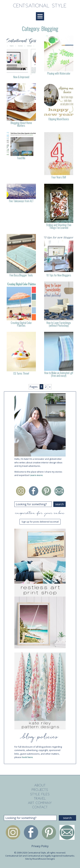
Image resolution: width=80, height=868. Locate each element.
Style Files (40, 794)
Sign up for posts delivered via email (40, 522)
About (40, 785)
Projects (40, 790)
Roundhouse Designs (44, 859)
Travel (40, 799)
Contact (40, 807)
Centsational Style (40, 6)
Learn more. (36, 475)
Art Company (40, 803)
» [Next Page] (50, 387)
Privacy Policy (40, 846)
